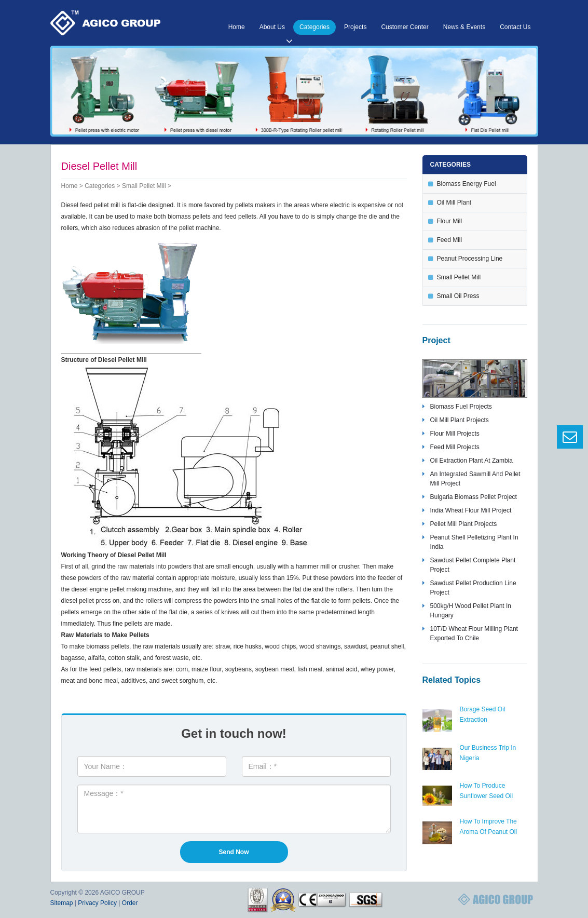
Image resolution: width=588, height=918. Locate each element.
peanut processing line (470, 259)
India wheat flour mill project (471, 510)
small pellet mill (144, 186)
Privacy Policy (97, 903)
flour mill (450, 221)
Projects (355, 27)
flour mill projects (455, 434)
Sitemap (62, 903)
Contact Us (515, 27)
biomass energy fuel (467, 184)
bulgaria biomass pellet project (474, 497)
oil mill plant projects (460, 420)
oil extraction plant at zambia (471, 461)
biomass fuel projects (461, 407)
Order (130, 903)
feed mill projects (455, 447)
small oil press (458, 296)
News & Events (464, 27)
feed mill (450, 240)
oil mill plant (454, 203)
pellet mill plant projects (464, 524)
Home (237, 27)
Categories (314, 27)
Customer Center (405, 27)
